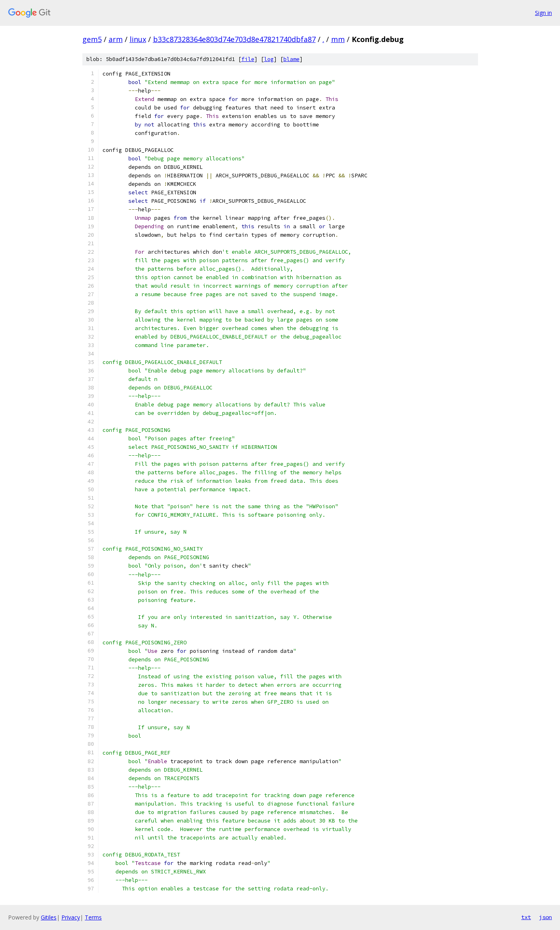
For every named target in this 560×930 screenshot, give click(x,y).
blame (292, 59)
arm (116, 39)
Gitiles (49, 917)
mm (338, 39)
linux (138, 39)
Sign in (543, 13)
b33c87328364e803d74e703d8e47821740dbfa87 (234, 39)
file (248, 59)
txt (526, 917)
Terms (93, 917)
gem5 (92, 39)
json (545, 917)
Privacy (71, 917)
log (269, 59)
